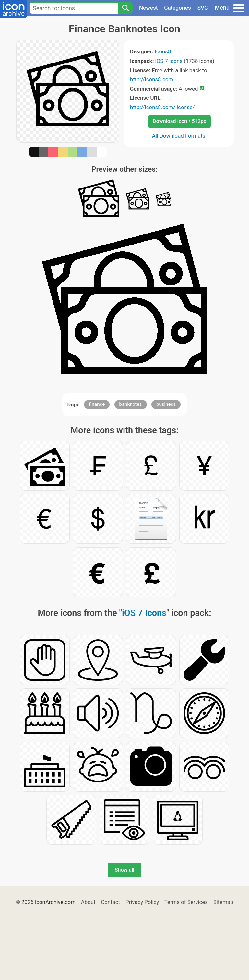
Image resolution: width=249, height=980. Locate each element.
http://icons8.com (152, 79)
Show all (124, 870)
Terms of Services (186, 902)
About (88, 902)
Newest (148, 8)
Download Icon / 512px (179, 121)
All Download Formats (179, 136)
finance (97, 404)
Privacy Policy (142, 902)
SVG (203, 8)
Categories (178, 8)
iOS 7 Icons (169, 61)
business (166, 404)
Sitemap (223, 902)
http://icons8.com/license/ (162, 107)
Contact (110, 902)
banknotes (131, 404)
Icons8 (163, 51)
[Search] (125, 8)
